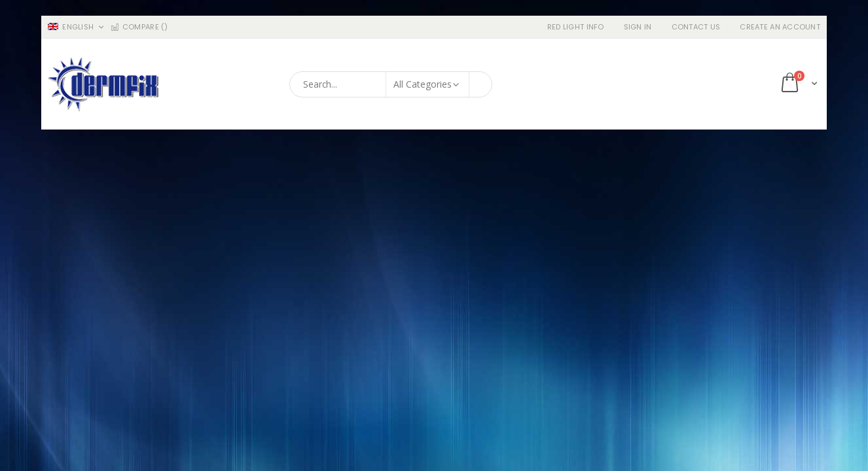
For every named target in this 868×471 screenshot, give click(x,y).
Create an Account (780, 27)
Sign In (638, 27)
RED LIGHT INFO (576, 27)
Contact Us (696, 27)
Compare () (139, 27)
